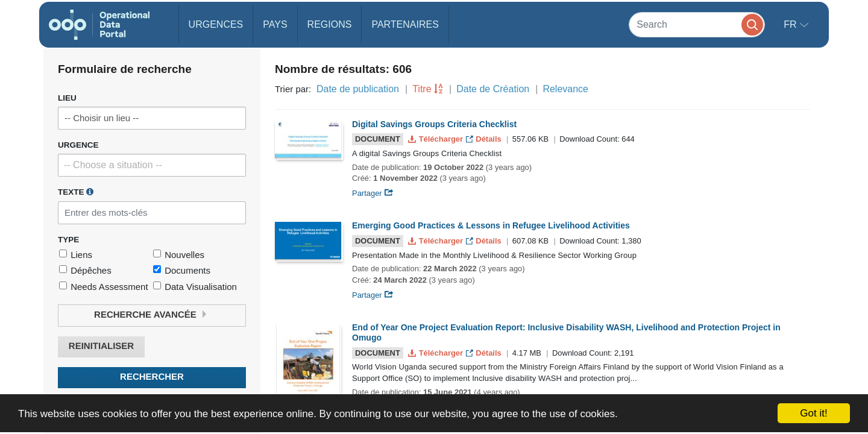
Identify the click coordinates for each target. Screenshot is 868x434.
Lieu (67, 98)
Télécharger (436, 139)
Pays (275, 24)
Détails (485, 139)
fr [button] (791, 24)
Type (68, 240)
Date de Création (493, 89)
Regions (330, 24)
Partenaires (405, 24)
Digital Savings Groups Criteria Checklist (434, 124)
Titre (422, 89)
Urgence (78, 145)
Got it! (813, 413)
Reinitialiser (101, 346)
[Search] (697, 24)
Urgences (216, 24)
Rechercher (152, 377)
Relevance (565, 89)
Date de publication (358, 89)
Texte (76, 192)
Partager (373, 193)
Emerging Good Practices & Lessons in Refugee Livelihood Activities (491, 225)
